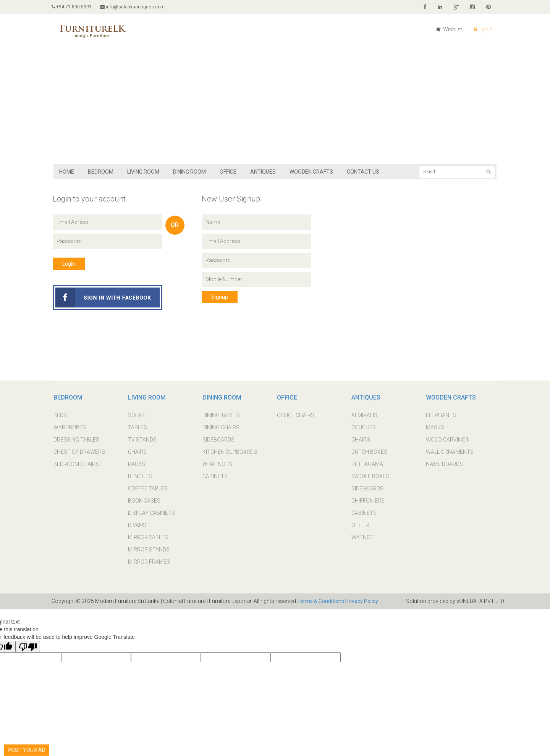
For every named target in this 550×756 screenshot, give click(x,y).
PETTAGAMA (367, 464)
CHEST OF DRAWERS (79, 452)
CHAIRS (137, 452)
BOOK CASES (144, 501)
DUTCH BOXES (369, 452)
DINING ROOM (189, 172)
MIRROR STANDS (149, 550)
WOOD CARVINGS (447, 440)
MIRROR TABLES (148, 537)
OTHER (360, 525)
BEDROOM (101, 172)
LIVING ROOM (143, 172)
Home (67, 172)
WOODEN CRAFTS (311, 172)
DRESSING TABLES (76, 440)
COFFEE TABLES (148, 488)
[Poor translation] (28, 646)
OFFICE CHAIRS (296, 415)
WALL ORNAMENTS (450, 452)
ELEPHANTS (441, 415)
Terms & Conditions (321, 601)
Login (483, 29)
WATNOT (363, 537)
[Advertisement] (275, 107)
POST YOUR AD (27, 746)
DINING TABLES (221, 415)
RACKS (137, 464)
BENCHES (140, 476)
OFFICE (228, 172)
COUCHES (364, 427)
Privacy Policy (361, 601)
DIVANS (137, 525)
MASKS (435, 427)
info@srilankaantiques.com (132, 7)
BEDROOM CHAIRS (76, 464)
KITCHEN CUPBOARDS (230, 452)
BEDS (60, 415)
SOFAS (136, 415)
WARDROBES (70, 427)
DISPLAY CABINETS (151, 513)
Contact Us (363, 172)
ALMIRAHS (364, 415)
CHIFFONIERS (368, 501)
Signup (220, 297)
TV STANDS (142, 440)
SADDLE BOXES (370, 476)
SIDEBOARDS (218, 440)
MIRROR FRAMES (149, 562)
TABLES (137, 427)
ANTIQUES (263, 172)
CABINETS (215, 476)
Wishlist (449, 29)
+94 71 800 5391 (72, 7)
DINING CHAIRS (221, 427)
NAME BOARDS (444, 464)
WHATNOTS (217, 464)
